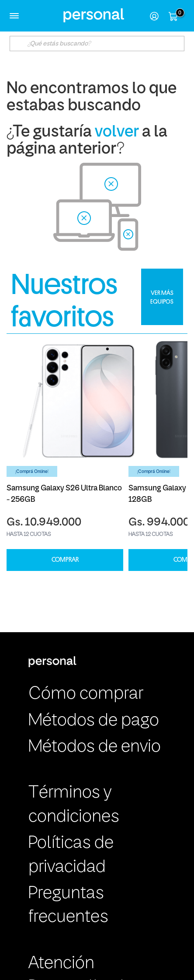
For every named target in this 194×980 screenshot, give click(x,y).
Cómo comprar (86, 694)
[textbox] (97, 44)
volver (117, 132)
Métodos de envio (95, 747)
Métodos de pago (94, 721)
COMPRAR (65, 560)
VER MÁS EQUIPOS (162, 297)
